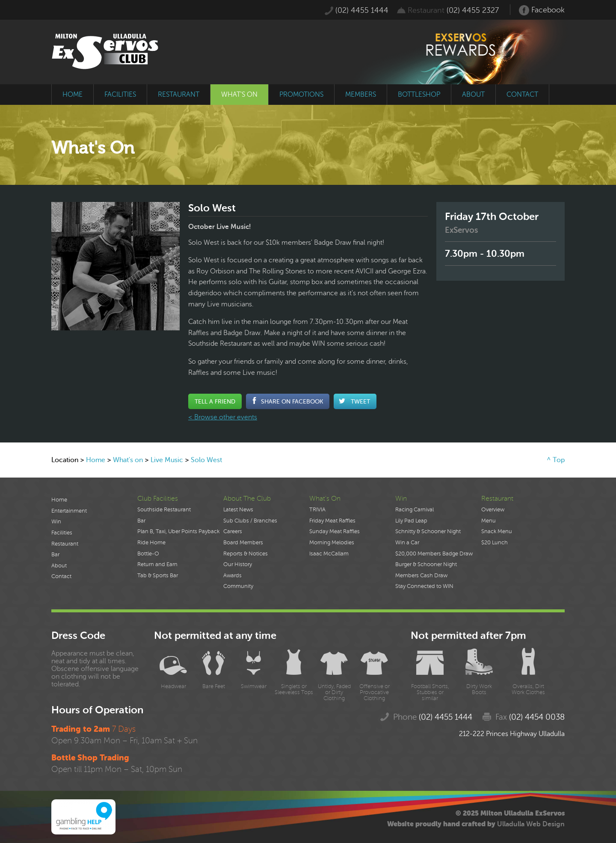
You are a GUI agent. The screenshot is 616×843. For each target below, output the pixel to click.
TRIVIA (317, 510)
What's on (128, 460)
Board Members (243, 543)
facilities (120, 95)
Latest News (238, 510)
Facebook (542, 10)
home (73, 95)
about (473, 95)
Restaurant (65, 544)
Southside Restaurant (164, 510)
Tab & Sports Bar (158, 576)
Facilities (62, 533)
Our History (238, 564)
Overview (493, 510)
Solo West (206, 460)
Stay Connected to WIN (424, 586)
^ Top (556, 460)
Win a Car (407, 543)
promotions (301, 95)
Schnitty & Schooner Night (428, 531)
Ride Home (151, 543)
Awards (232, 576)
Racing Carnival (415, 510)
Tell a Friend (215, 401)
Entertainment (69, 511)
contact (522, 95)
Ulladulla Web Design (531, 824)
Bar (55, 555)
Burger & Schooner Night (426, 564)
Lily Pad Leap (411, 521)
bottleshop (419, 95)
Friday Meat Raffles (332, 521)
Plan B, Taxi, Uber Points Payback (178, 531)
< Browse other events (223, 417)
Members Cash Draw (421, 576)
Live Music (167, 460)
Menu (489, 521)
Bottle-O (148, 554)
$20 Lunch (495, 543)
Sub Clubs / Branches (250, 521)
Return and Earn (157, 564)
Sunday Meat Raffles (335, 531)
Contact (61, 576)
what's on (239, 95)
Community (238, 586)
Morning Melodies (332, 543)
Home (96, 460)
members (361, 95)
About (59, 566)
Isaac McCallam (329, 554)
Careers (233, 531)
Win (56, 522)
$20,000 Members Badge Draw (434, 554)
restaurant (179, 95)
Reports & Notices (246, 554)
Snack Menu (497, 531)
